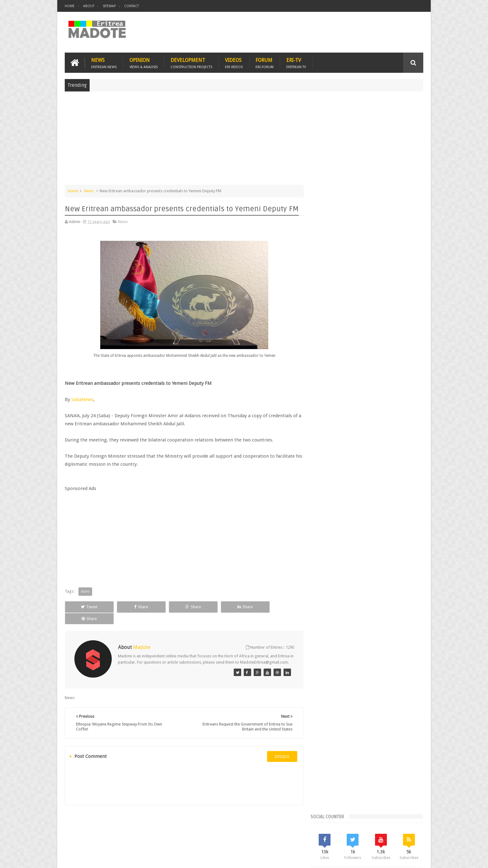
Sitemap (109, 6)
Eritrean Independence (375, 507)
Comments (369, 454)
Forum (265, 63)
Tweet (87, 607)
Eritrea (374, 496)
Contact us (408, 827)
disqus (280, 751)
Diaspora (129, 827)
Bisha (342, 496)
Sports (387, 518)
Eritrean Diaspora (333, 507)
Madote (112, 858)
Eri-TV (296, 63)
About (89, 6)
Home (70, 6)
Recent (333, 454)
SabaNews (82, 399)
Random (405, 454)
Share (135, 607)
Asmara (325, 496)
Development (191, 63)
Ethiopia (408, 507)
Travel (157, 827)
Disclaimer (414, 858)
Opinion (144, 63)
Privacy (396, 858)
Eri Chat (263, 827)
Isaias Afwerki (347, 518)
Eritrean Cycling (399, 496)
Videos (234, 63)
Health (323, 518)
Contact (131, 6)
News (104, 63)
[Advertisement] (244, 141)
